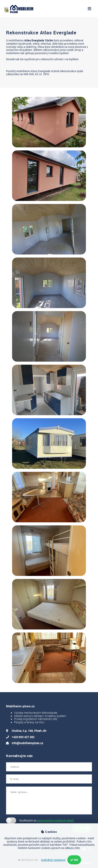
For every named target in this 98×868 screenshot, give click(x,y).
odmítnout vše (28, 860)
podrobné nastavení (53, 860)
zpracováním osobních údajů (55, 820)
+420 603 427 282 (23, 737)
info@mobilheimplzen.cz (27, 743)
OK (74, 860)
